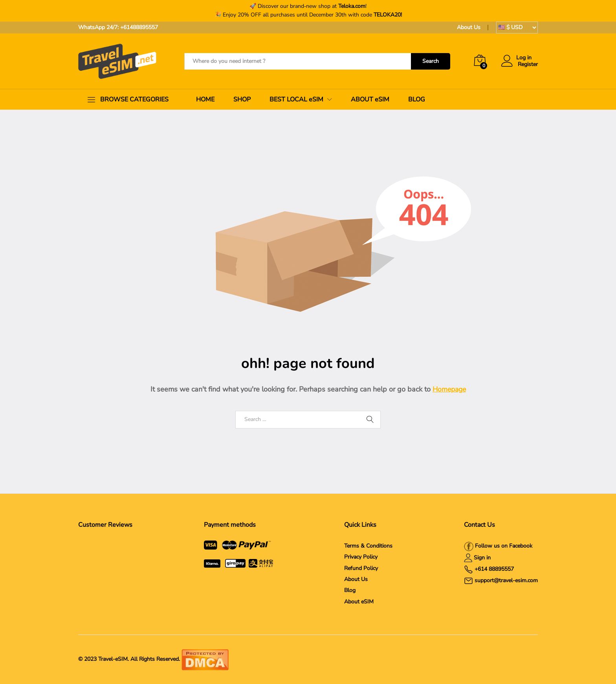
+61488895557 (139, 27)
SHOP (242, 99)
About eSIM (359, 602)
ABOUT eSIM (370, 99)
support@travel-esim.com (506, 580)
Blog (350, 590)
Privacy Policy (361, 557)
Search (431, 61)
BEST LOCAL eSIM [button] (296, 99)
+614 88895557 (494, 569)
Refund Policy (361, 568)
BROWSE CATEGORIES (134, 99)
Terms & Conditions (368, 546)
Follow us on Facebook (503, 546)
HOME (205, 99)
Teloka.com (352, 6)
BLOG (417, 99)
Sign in (482, 558)
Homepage (449, 389)
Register (528, 65)
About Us (469, 27)
